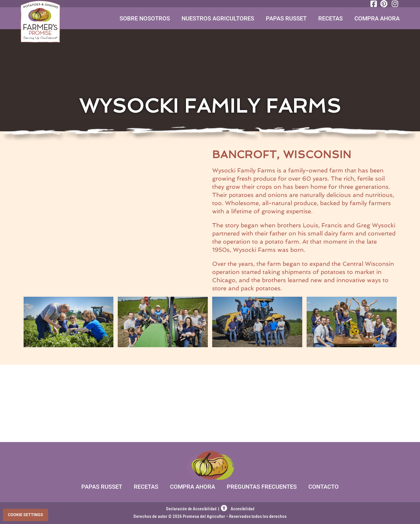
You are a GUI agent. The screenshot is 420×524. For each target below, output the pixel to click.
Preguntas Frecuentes (262, 487)
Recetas (331, 18)
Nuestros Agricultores (218, 18)
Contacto (324, 487)
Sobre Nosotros (145, 18)
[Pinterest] (384, 4)
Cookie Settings (26, 515)
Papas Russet (286, 18)
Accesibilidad (238, 509)
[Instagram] (394, 4)
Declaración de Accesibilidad (192, 509)
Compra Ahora (377, 18)
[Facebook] (373, 4)
